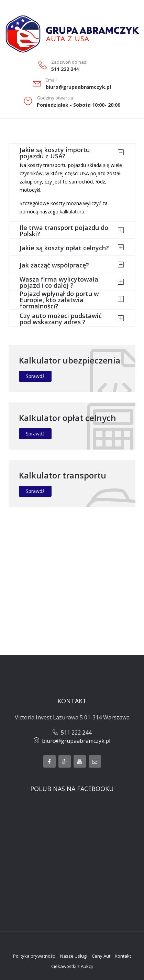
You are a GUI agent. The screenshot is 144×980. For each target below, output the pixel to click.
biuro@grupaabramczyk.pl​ (76, 741)
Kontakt (123, 956)
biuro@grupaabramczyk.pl (78, 87)
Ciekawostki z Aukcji (72, 966)
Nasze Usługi (74, 956)
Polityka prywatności (34, 956)
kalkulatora (72, 212)
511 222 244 (65, 69)
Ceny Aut (101, 956)
